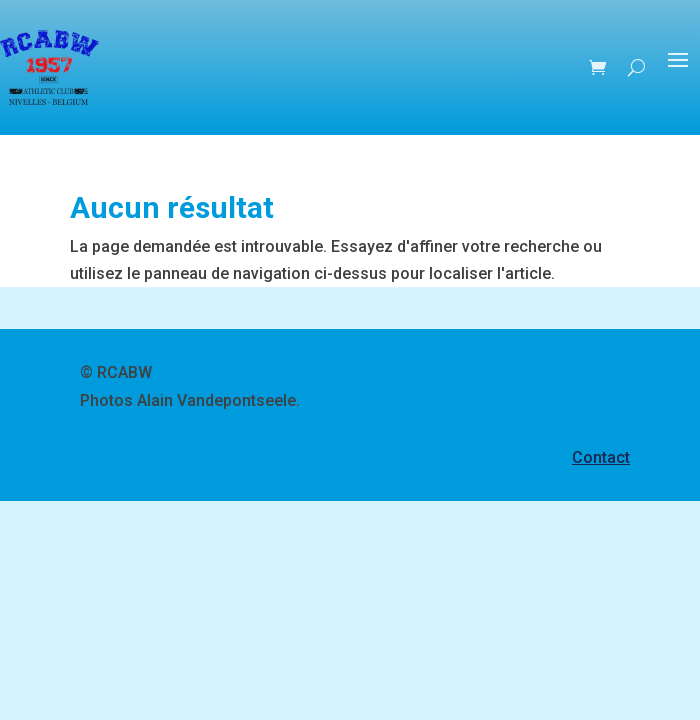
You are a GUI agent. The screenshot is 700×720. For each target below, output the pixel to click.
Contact (601, 457)
